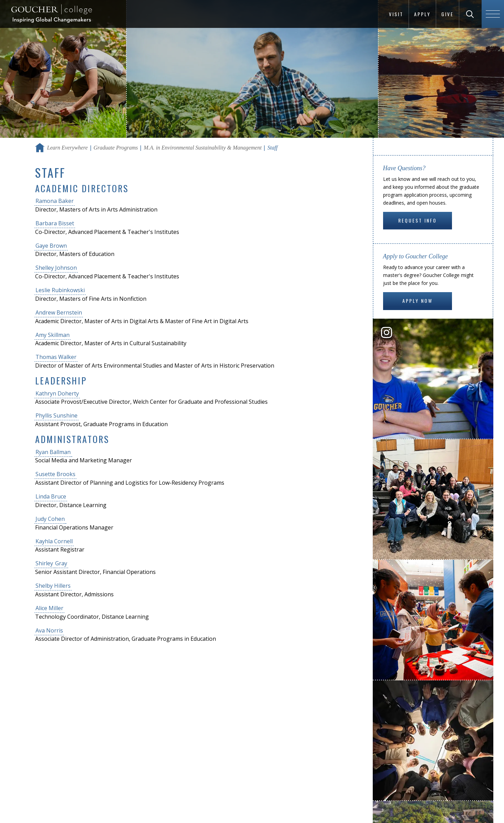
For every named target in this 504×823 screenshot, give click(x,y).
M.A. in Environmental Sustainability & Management (203, 148)
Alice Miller (49, 608)
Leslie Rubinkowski (60, 290)
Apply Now (418, 301)
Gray (61, 563)
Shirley (45, 563)
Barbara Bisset (55, 223)
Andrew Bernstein (59, 312)
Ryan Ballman (53, 452)
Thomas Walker (56, 357)
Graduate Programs (116, 148)
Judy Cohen (50, 519)
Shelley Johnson (56, 268)
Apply (422, 14)
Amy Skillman (53, 335)
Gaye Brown (51, 246)
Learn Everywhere (68, 148)
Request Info (418, 220)
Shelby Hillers (53, 586)
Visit (396, 14)
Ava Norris (49, 630)
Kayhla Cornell (54, 541)
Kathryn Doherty (57, 393)
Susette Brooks (55, 474)
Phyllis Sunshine (56, 415)
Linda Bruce (51, 496)
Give (448, 14)
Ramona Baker (55, 201)
